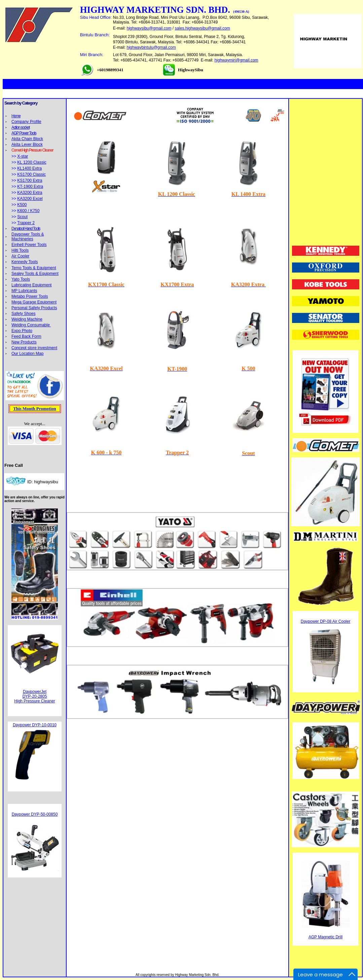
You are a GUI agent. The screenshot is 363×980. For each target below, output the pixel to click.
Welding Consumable (31, 325)
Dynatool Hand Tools (26, 229)
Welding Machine (27, 319)
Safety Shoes (23, 314)
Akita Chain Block (27, 139)
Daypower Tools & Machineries (28, 237)
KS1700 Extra (30, 180)
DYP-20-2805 (35, 696)
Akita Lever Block (27, 145)
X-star (23, 156)
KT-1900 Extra (30, 187)
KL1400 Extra (29, 168)
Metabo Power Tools (30, 296)
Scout (22, 217)
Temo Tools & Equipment (34, 268)
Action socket (21, 127)
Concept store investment (34, 348)
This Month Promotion (35, 409)
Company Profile (26, 122)
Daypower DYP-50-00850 (35, 814)
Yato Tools (21, 279)
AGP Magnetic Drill (325, 937)
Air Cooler (20, 256)
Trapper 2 (26, 223)
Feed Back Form (26, 336)
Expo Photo (22, 331)
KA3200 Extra (30, 193)
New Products (24, 342)
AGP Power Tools (24, 133)
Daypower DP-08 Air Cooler (325, 621)
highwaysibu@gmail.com (149, 28)
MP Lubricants (24, 291)
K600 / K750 (28, 211)
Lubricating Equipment (31, 285)
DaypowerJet (35, 692)
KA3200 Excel (30, 199)
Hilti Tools (20, 250)
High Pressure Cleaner (34, 701)
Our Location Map (27, 354)
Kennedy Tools (25, 262)
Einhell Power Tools (29, 245)
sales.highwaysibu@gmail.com (202, 28)
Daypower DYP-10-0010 (35, 725)
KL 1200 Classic (32, 162)
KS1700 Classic (31, 174)
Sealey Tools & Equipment (35, 274)
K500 (22, 205)
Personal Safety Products (34, 308)
